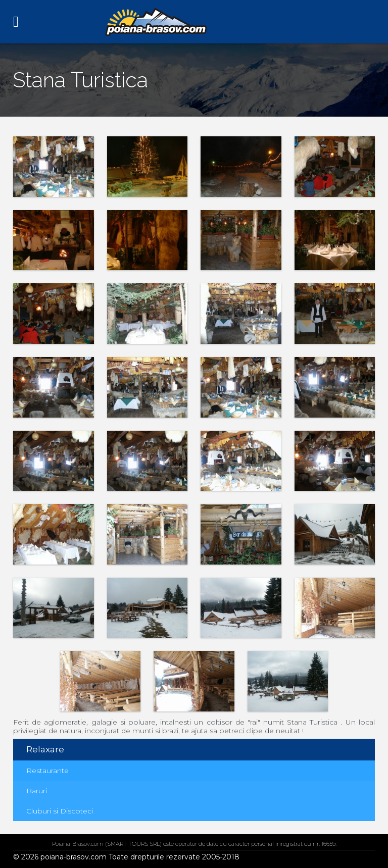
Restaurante (47, 771)
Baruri (37, 791)
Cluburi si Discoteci (60, 811)
